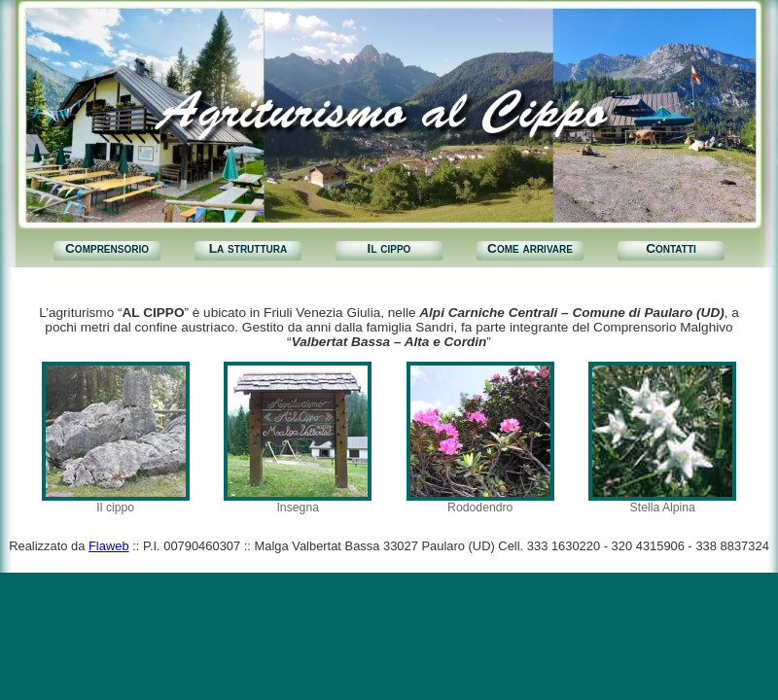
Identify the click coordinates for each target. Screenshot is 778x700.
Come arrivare (530, 248)
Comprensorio (107, 248)
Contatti (671, 248)
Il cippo (389, 248)
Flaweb (109, 546)
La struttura (248, 248)
